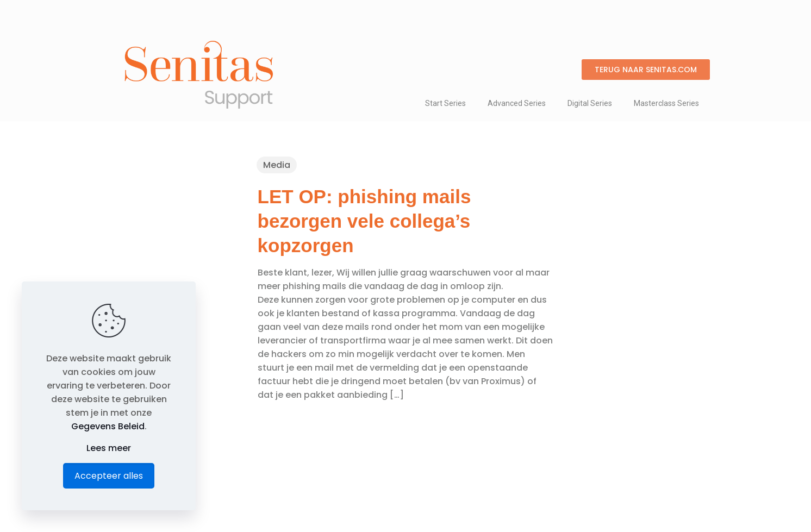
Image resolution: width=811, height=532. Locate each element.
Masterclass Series (666, 103)
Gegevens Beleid (108, 426)
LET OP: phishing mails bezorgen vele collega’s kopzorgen (364, 221)
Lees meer (109, 448)
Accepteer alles (109, 476)
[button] (646, 70)
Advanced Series (517, 103)
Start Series (445, 103)
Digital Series (590, 103)
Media (277, 165)
